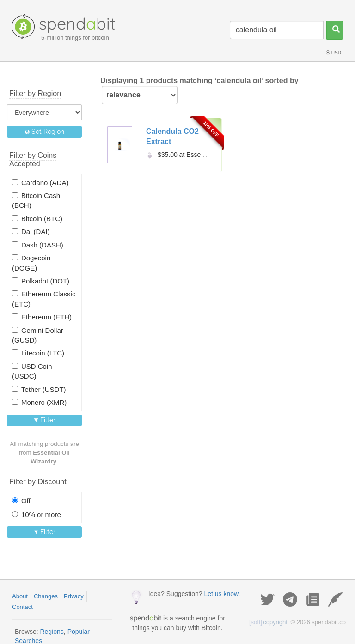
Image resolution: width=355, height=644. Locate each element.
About (20, 596)
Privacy (74, 596)
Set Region (45, 132)
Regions (52, 632)
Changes (46, 596)
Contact (22, 607)
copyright (268, 622)
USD (333, 53)
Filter (45, 420)
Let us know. (222, 594)
